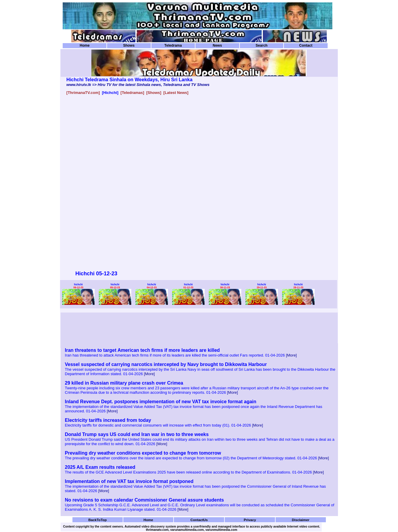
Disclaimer (301, 520)
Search (261, 45)
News (217, 45)
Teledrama (173, 45)
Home (85, 45)
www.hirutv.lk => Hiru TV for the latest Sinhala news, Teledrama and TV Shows (138, 85)
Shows (129, 45)
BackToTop (98, 520)
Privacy (250, 520)
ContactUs (199, 520)
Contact (306, 45)
